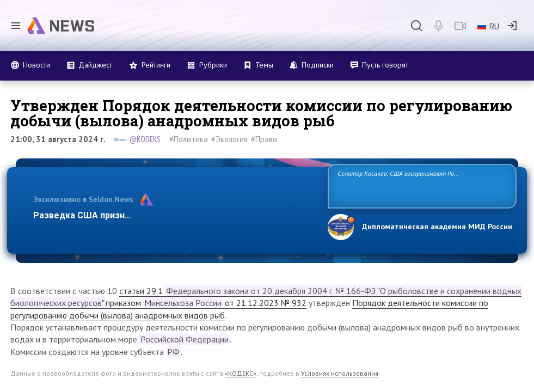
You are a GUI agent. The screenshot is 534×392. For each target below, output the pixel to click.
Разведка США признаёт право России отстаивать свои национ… (173, 215)
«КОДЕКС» (241, 373)
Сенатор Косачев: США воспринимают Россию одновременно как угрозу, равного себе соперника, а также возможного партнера (420, 185)
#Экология (229, 139)
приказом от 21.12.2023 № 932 (206, 303)
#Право (264, 139)
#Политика (189, 139)
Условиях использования (340, 373)
